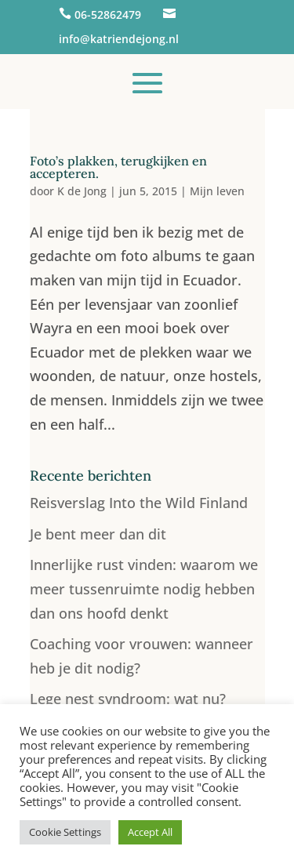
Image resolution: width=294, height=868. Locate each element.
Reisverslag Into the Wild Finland (139, 503)
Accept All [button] (150, 832)
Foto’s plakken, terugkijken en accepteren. (118, 167)
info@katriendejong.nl (119, 39)
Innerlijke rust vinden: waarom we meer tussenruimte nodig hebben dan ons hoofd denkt (144, 588)
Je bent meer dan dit (98, 534)
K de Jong (82, 191)
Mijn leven (217, 191)
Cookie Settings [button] (65, 832)
